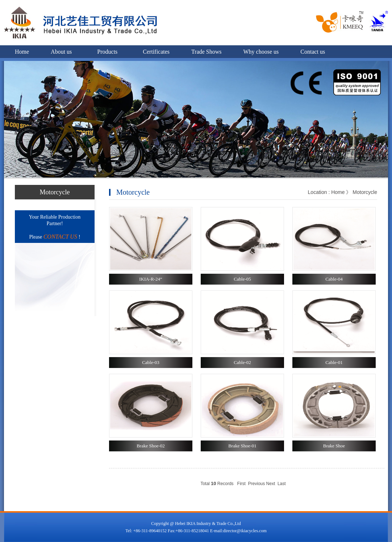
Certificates (156, 52)
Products (107, 52)
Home (22, 52)
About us (61, 52)
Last (282, 484)
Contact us (313, 52)
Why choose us (261, 52)
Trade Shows (206, 52)
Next (271, 484)
